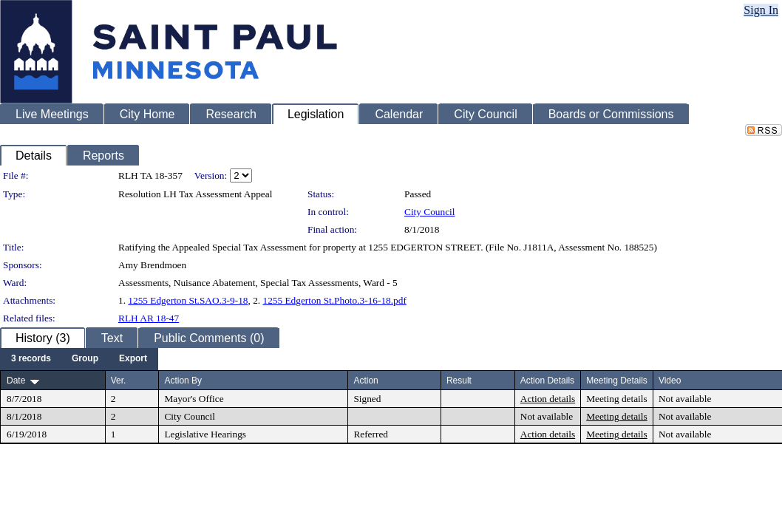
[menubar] (79, 359)
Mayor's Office (194, 399)
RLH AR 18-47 (149, 318)
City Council (430, 212)
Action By (183, 381)
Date (16, 381)
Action (365, 381)
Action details (548, 399)
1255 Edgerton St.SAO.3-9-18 (188, 300)
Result (459, 381)
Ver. (119, 381)
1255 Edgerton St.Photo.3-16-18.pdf (334, 300)
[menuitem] (31, 359)
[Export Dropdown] (133, 359)
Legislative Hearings (205, 434)
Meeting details (617, 399)
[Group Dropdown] (85, 359)
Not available (685, 399)
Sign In (761, 10)
